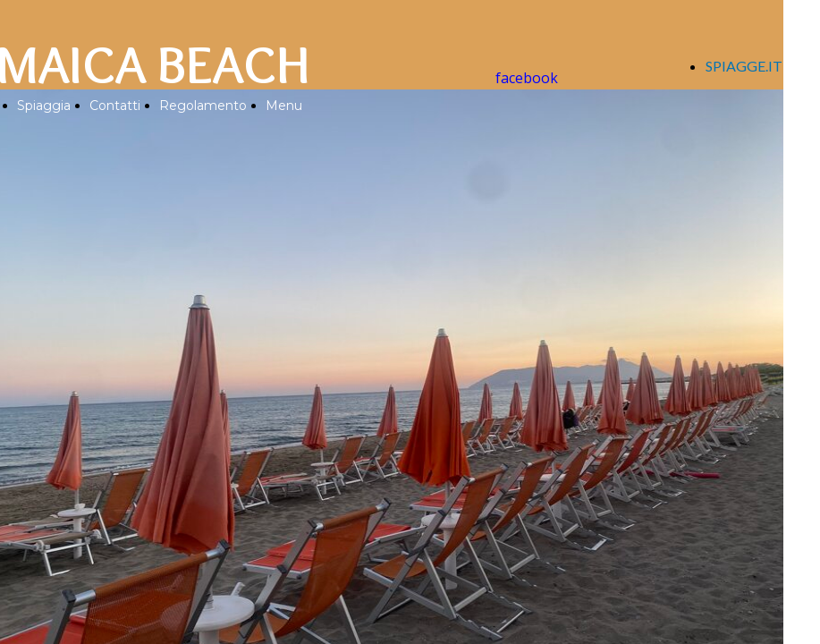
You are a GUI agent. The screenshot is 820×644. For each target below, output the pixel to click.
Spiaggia (44, 106)
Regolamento (203, 106)
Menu (284, 106)
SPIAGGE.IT (744, 66)
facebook (527, 78)
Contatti (115, 106)
